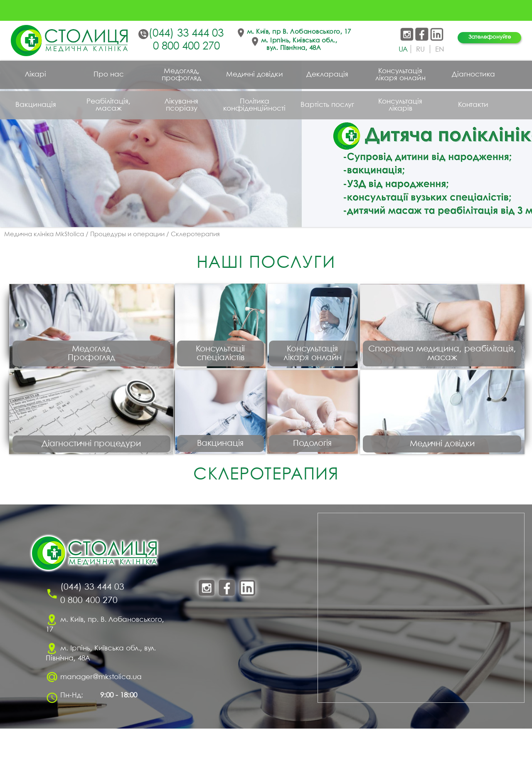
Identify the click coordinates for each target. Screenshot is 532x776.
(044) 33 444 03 (186, 34)
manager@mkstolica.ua (101, 725)
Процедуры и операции (127, 235)
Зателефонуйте (490, 37)
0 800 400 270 (186, 47)
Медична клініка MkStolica (44, 235)
